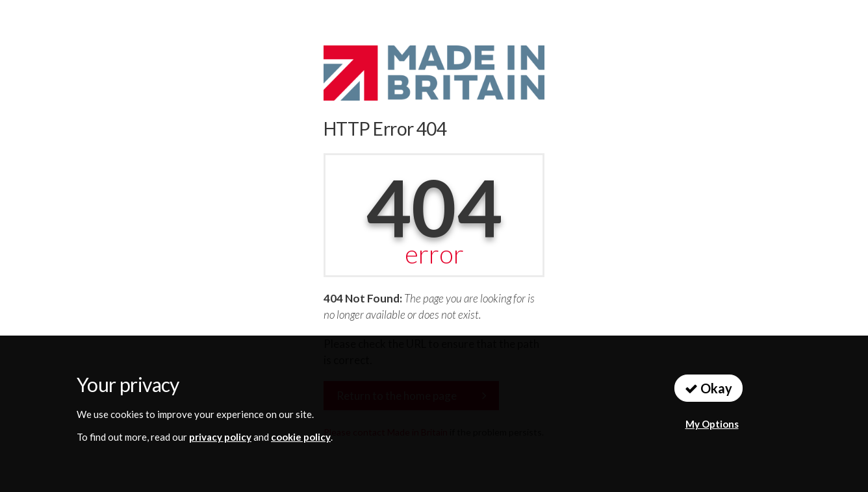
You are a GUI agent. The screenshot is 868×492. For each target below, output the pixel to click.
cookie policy (301, 437)
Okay (708, 388)
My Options (712, 424)
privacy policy (220, 437)
